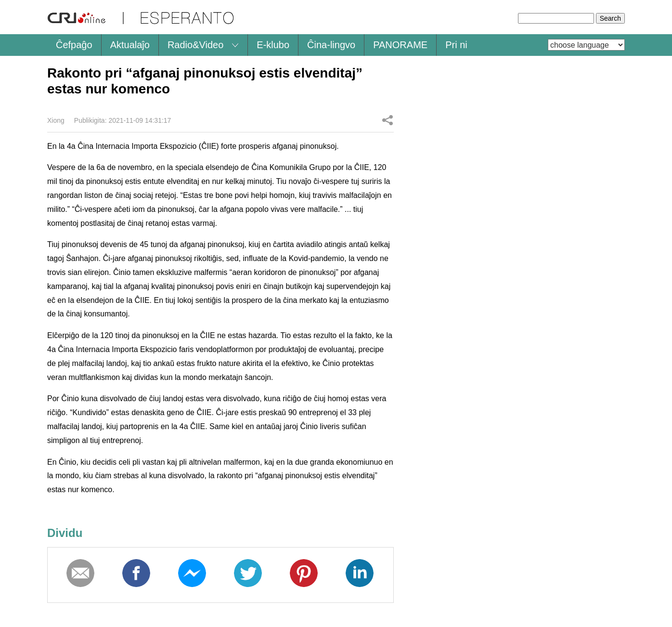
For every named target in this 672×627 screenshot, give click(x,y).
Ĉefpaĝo (74, 45)
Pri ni (456, 45)
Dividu (388, 120)
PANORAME (400, 45)
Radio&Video (195, 45)
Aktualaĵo (130, 45)
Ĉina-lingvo (331, 45)
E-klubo (273, 45)
